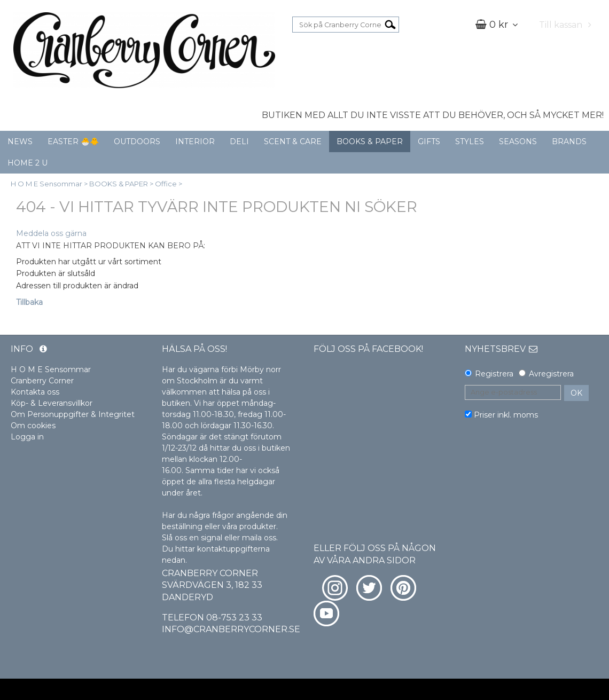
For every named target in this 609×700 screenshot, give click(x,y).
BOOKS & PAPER (370, 141)
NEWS (20, 141)
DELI (239, 141)
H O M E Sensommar (46, 184)
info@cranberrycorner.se (231, 629)
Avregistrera (551, 374)
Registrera (494, 374)
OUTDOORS (137, 141)
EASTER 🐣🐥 (73, 141)
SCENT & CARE (293, 141)
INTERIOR (195, 141)
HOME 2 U (28, 163)
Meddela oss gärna (51, 233)
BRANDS (569, 141)
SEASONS (518, 141)
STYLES (470, 141)
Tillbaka (29, 302)
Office (166, 184)
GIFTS (429, 141)
